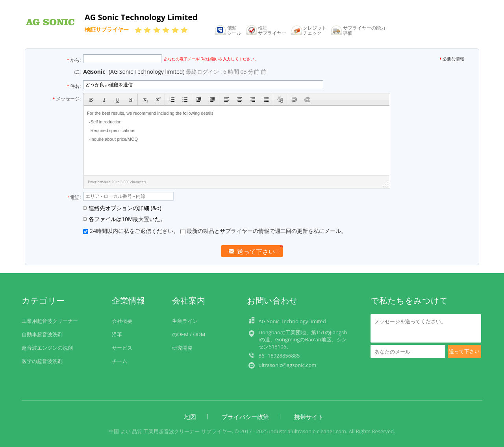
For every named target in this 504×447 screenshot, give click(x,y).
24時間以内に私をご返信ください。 (132, 231)
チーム (120, 361)
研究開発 (182, 348)
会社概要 (122, 321)
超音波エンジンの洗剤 (47, 348)
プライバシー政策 (245, 417)
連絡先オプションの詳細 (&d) (122, 208)
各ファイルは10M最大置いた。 (124, 219)
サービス (122, 348)
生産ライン (185, 321)
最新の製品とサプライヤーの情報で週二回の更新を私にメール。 (264, 231)
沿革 (117, 334)
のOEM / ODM (189, 334)
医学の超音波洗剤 (43, 361)
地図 (190, 417)
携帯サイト (309, 417)
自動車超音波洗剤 (42, 334)
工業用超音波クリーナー (50, 321)
